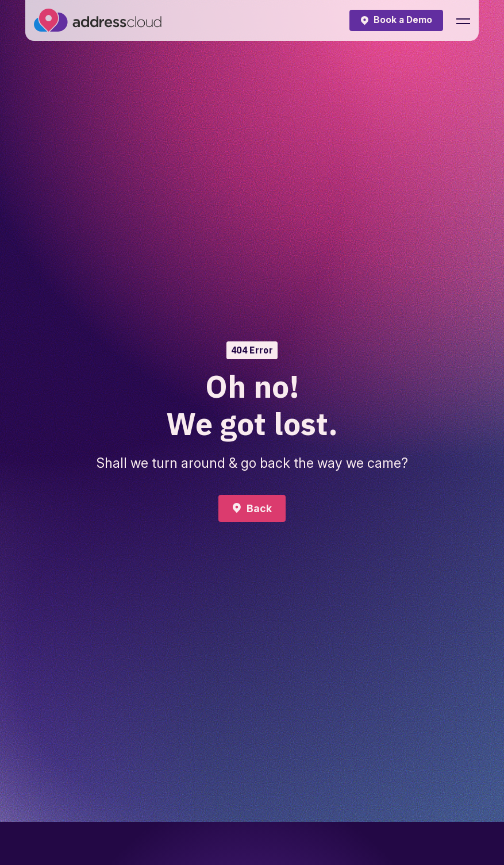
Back (259, 508)
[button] (463, 21)
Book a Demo (403, 20)
